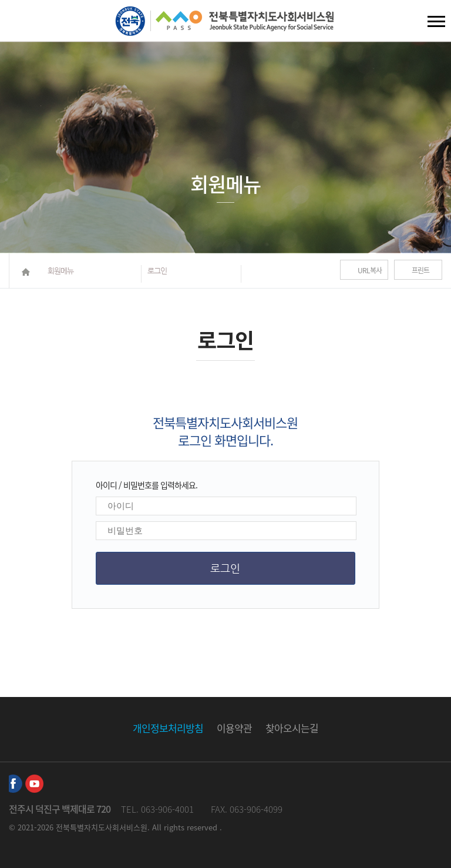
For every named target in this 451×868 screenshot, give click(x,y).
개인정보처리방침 (168, 728)
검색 (18, 24)
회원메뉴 (60, 271)
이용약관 (234, 728)
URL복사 (370, 270)
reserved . (204, 827)
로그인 (157, 271)
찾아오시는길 (292, 728)
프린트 (420, 270)
